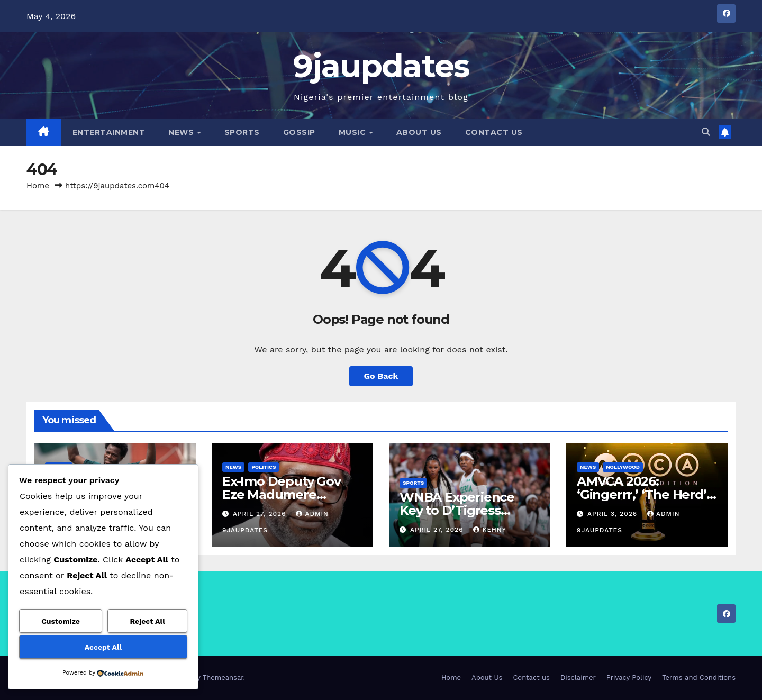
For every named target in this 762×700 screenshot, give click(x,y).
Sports (242, 132)
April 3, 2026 (614, 514)
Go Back (381, 376)
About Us (419, 132)
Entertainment (109, 132)
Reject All (148, 621)
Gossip (299, 132)
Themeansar (223, 678)
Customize (61, 621)
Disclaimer (578, 678)
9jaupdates (381, 66)
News (182, 132)
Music (353, 132)
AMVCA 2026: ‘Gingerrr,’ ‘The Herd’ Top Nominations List (643, 494)
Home (38, 186)
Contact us (494, 132)
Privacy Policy (629, 678)
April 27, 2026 (261, 514)
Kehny (489, 530)
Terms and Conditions (699, 678)
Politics (264, 467)
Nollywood (623, 467)
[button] (706, 132)
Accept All (103, 647)
